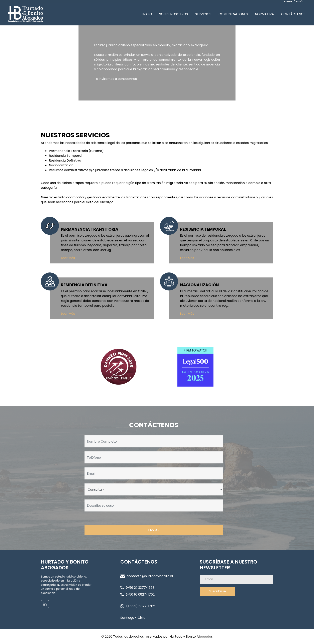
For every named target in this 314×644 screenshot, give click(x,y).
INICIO (147, 14)
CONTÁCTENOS (293, 14)
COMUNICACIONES (233, 14)
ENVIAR (154, 530)
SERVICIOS (203, 14)
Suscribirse (217, 591)
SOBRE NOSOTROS (174, 14)
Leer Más (68, 258)
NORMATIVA (264, 14)
